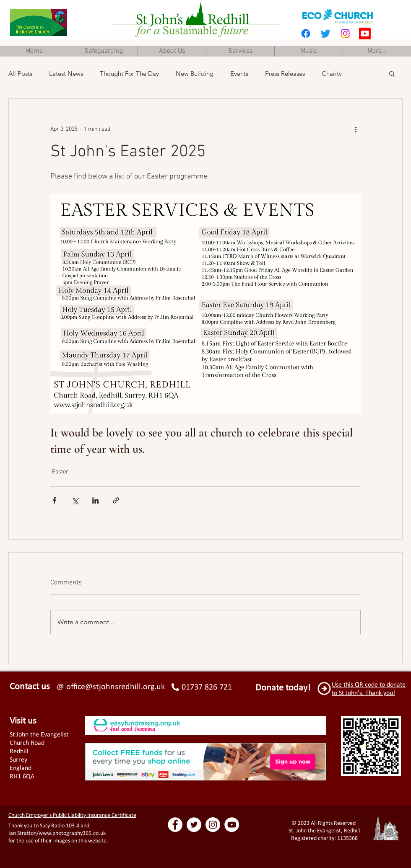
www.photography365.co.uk (72, 833)
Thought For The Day (129, 74)
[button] (392, 73)
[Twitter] (325, 34)
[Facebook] (306, 34)
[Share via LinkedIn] (95, 500)
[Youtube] (365, 34)
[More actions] (356, 129)
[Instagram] (345, 34)
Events (239, 74)
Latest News (66, 74)
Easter (60, 472)
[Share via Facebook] (54, 500)
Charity (332, 74)
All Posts (20, 74)
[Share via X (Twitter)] (75, 500)
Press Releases (285, 74)
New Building (195, 74)
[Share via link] (116, 500)
